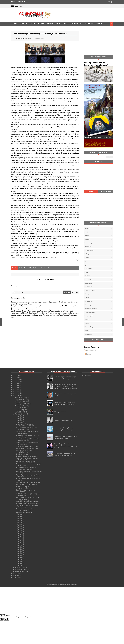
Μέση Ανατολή (89, 301)
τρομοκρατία (88, 334)
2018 (15, 382)
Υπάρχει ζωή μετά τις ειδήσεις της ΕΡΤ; (29, 446)
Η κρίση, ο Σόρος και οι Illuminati (26, 456)
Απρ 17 (19, 533)
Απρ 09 (19, 549)
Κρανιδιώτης (88, 283)
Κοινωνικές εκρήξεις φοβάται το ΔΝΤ (28, 503)
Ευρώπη (32, 24)
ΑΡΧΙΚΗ (13, 2)
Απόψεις (50, 24)
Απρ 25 (19, 517)
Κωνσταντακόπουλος (91, 290)
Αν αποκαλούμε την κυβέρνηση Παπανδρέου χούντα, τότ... (26, 468)
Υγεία (58, 24)
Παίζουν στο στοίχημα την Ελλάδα (27, 484)
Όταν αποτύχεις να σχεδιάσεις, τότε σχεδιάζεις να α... (28, 451)
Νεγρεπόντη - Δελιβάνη (91, 309)
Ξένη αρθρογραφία (90, 312)
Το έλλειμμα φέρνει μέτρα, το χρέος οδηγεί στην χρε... (28, 506)
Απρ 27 (19, 422)
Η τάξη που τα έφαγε (23, 454)
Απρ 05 (19, 557)
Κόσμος (41, 24)
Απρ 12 (19, 543)
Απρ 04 (19, 559)
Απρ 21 (19, 525)
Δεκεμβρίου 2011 (21, 398)
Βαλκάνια (87, 239)
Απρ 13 (19, 541)
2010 (15, 573)
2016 (15, 386)
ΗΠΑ (86, 261)
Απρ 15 (19, 537)
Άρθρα (21, 268)
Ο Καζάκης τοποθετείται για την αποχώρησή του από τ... (26, 429)
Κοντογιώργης (89, 279)
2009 (15, 575)
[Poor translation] (6, 619)
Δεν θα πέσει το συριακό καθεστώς (28, 448)
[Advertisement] (82, 15)
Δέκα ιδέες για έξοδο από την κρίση (28, 501)
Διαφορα (99, 24)
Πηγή (77, 260)
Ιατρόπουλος (88, 269)
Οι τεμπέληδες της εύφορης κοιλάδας (28, 482)
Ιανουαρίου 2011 (20, 571)
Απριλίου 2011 (20, 414)
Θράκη (86, 265)
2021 (15, 376)
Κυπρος (65, 24)
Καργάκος (87, 276)
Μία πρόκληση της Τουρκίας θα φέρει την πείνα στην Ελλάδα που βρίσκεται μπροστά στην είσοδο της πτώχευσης (66, 386)
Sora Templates (59, 584)
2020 (15, 378)
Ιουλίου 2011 (19, 408)
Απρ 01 (19, 565)
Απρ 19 (19, 529)
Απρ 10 (19, 547)
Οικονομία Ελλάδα (40, 268)
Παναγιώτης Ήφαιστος (91, 316)
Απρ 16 (19, 535)
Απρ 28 (19, 420)
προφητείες (88, 331)
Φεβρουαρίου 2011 (21, 569)
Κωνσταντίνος (89, 287)
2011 (15, 396)
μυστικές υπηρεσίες (90, 327)
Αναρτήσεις (89, 351)
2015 (15, 388)
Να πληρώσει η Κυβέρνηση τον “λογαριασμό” (26, 491)
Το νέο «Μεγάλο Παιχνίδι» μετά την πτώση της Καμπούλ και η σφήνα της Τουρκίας (66, 446)
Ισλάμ (86, 272)
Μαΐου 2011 (19, 412)
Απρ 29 (19, 418)
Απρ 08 (19, 551)
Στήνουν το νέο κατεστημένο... (64, 420)
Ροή (48, 268)
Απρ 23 (19, 521)
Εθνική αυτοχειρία (60, 412)
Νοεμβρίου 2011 (20, 400)
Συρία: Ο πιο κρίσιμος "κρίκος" (26, 462)
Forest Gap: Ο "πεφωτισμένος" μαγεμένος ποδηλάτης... (26, 487)
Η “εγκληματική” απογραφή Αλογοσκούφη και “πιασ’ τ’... (26, 425)
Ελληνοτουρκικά (76, 24)
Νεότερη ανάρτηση (17, 286)
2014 (15, 390)
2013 (15, 392)
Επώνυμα (87, 254)
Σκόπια (87, 320)
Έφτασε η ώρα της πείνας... (25, 513)
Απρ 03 (19, 561)
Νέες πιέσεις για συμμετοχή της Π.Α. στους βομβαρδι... (28, 498)
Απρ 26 (19, 515)
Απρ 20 (19, 527)
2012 (15, 394)
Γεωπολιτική (89, 24)
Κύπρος (87, 298)
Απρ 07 (19, 553)
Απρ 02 (19, 563)
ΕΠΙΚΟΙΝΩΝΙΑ (21, 2)
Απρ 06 (19, 555)
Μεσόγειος (88, 305)
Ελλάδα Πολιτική (29, 268)
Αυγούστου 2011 (20, 406)
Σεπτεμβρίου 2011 (21, 404)
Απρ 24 (19, 519)
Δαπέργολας (88, 247)
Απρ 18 (19, 531)
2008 (15, 577)
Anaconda (87, 228)
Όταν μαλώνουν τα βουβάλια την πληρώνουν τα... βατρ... (27, 510)
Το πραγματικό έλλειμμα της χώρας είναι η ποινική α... (28, 432)
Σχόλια (88, 354)
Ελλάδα (24, 24)
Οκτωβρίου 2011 (20, 402)
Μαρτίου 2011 (20, 567)
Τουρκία (87, 323)
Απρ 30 (19, 416)
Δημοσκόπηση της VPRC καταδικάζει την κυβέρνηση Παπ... (28, 440)
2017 (15, 384)
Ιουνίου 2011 (19, 410)
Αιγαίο (86, 232)
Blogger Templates (71, 584)
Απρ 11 (19, 545)
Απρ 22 (19, 523)
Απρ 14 (19, 539)
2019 (15, 380)
